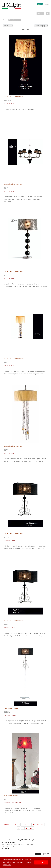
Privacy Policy (5, 849)
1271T (6, 363)
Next (32, 828)
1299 (6, 450)
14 (46, 825)
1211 (6, 275)
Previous (6, 825)
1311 (6, 799)
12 (38, 825)
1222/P (6, 537)
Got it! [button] (41, 862)
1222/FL (7, 712)
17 (27, 828)
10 (30, 825)
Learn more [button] (7, 865)
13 (42, 825)
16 (23, 828)
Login (40, 13)
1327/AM (7, 100)
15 (18, 828)
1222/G (7, 625)
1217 (6, 188)
